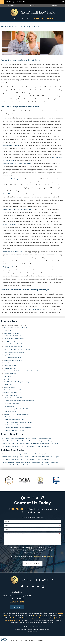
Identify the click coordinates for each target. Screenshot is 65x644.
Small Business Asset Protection (15, 430)
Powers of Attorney (10, 341)
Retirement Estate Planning (13, 360)
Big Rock (41, 615)
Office (54, 5)
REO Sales (7, 379)
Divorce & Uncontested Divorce (14, 390)
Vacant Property (10, 411)
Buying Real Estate (10, 366)
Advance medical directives (12, 252)
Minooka (25, 618)
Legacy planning (9, 267)
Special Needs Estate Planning (14, 347)
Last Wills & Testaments (12, 333)
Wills (5, 118)
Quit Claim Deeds (9, 387)
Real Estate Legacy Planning (13, 357)
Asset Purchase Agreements (14, 417)
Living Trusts (8, 330)
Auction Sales (8, 376)
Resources (14, 640)
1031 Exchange (10, 406)
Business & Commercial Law (11, 393)
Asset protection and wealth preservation (17, 164)
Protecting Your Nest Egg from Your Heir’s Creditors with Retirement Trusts (28, 465)
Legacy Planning (9, 355)
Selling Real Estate (10, 368)
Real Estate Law (8, 363)
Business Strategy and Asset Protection (17, 414)
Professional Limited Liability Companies (18, 428)
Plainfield (42, 618)
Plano (47, 618)
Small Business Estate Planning (14, 352)
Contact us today (35, 309)
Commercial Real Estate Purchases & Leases (19, 401)
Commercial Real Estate (12, 395)
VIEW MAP (17, 607)
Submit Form (32, 563)
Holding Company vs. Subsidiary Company (19, 422)
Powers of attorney (10, 224)
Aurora (34, 615)
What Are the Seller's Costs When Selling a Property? (21, 371)
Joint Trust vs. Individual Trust (14, 336)
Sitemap (41, 640)
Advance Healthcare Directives (14, 344)
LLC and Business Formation (14, 425)
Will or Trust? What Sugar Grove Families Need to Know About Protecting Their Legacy (31, 443)
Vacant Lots (8, 384)
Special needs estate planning (13, 179)
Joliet (11, 618)
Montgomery (33, 618)
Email (32, 5)
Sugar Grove (16, 620)
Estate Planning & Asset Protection (14, 325)
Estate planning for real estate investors (17, 209)
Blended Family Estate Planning (14, 338)
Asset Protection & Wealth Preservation (17, 349)
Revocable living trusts (11, 145)
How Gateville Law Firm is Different (15, 328)
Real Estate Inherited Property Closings (17, 382)
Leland (16, 618)
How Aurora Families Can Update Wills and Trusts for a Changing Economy (27, 438)
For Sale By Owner (10, 374)
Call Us (11, 5)
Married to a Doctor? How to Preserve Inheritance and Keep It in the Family (27, 441)
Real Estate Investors (12, 403)
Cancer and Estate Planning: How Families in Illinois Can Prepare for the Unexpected (30, 462)
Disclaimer (37, 557)
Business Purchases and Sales (15, 420)
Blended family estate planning (14, 194)
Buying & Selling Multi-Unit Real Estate (18, 409)
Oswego (53, 618)
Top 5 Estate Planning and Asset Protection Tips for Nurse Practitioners (26, 446)
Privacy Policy (49, 557)
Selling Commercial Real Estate (15, 398)
